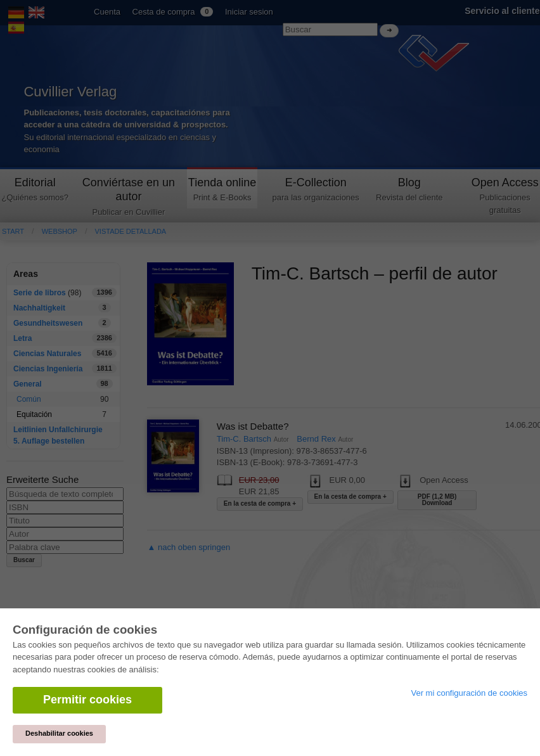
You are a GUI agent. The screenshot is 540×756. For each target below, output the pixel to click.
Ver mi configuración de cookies (469, 693)
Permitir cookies (87, 700)
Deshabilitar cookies (59, 733)
